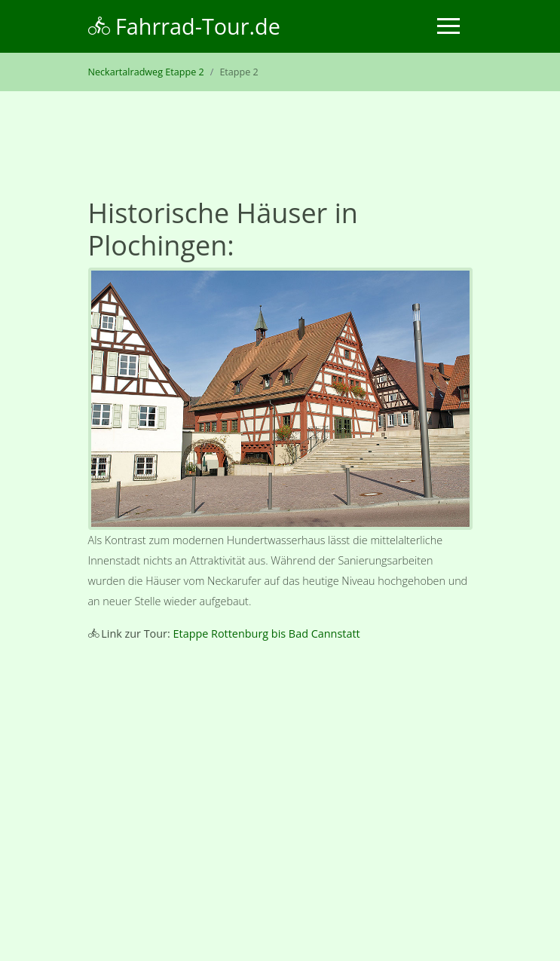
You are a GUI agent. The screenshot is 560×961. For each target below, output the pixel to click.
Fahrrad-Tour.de (184, 26)
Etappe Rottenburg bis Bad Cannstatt (267, 634)
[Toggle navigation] (448, 26)
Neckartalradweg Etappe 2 (146, 72)
